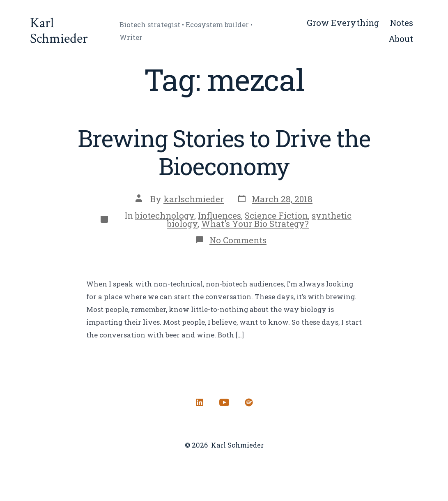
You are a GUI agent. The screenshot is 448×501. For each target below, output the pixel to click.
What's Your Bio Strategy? (255, 224)
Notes (401, 23)
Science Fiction (276, 215)
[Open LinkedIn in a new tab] (200, 402)
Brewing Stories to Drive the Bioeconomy (224, 152)
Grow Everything (343, 23)
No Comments (238, 240)
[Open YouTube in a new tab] (224, 402)
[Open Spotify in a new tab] (249, 402)
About (401, 39)
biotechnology (165, 215)
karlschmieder (194, 199)
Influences (219, 215)
